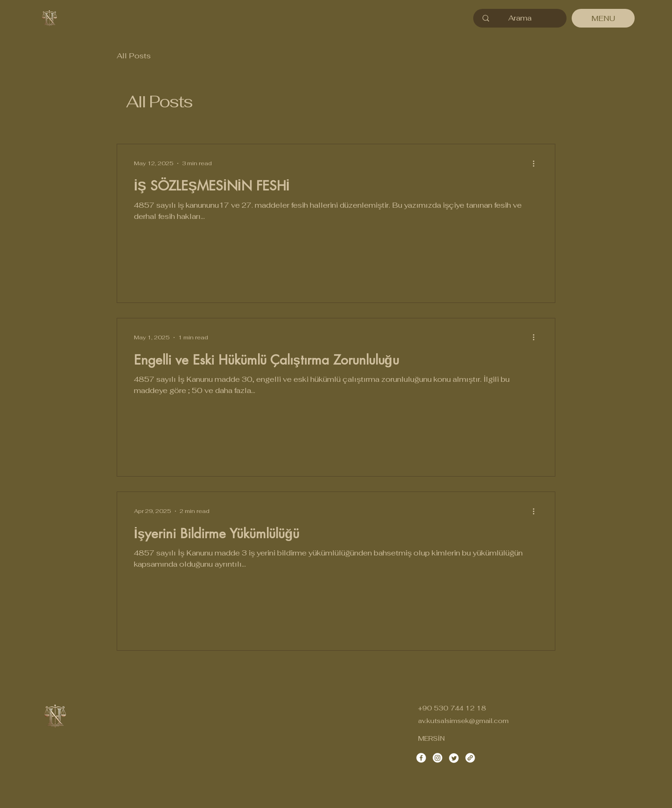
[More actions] (537, 163)
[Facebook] (421, 758)
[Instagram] (437, 758)
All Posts (134, 56)
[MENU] (603, 18)
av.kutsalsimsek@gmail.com (463, 721)
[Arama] (520, 18)
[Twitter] (454, 758)
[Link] (470, 758)
